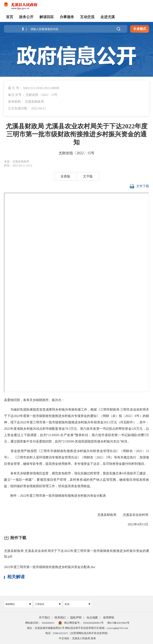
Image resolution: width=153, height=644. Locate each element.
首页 (10, 17)
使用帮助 (109, 618)
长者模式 (140, 29)
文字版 (88, 176)
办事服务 (67, 17)
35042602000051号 (93, 623)
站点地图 (92, 618)
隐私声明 (76, 618)
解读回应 (47, 17)
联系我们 (60, 618)
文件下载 (139, 186)
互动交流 (87, 17)
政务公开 (26, 17)
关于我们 (44, 618)
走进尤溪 (108, 17)
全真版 (65, 176)
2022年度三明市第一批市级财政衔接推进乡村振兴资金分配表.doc (50, 567)
